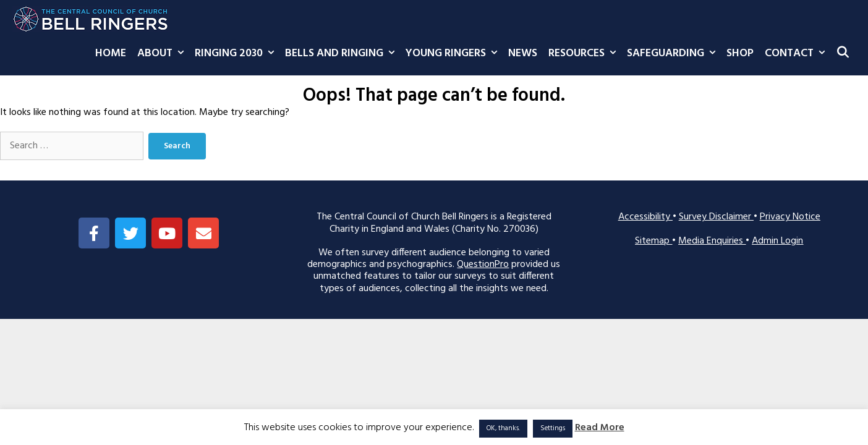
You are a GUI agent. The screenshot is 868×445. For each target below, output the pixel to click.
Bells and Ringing (343, 54)
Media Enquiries (712, 241)
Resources (585, 54)
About (163, 54)
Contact (798, 54)
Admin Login (777, 241)
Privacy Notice (790, 217)
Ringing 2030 (237, 54)
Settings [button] (553, 428)
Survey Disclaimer (716, 217)
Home (111, 53)
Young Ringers (454, 54)
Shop (740, 53)
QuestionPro (483, 265)
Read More (600, 428)
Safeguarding (674, 54)
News (523, 53)
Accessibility (645, 217)
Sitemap (653, 241)
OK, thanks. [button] (503, 428)
